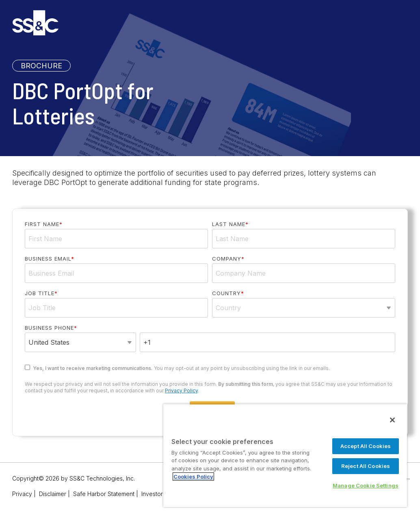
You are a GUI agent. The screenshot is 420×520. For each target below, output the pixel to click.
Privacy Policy (181, 391)
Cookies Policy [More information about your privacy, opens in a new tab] (193, 476)
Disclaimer (53, 494)
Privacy (22, 494)
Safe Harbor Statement (104, 494)
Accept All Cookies (366, 446)
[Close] (392, 420)
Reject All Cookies (366, 466)
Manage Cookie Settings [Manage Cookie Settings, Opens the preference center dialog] (366, 485)
